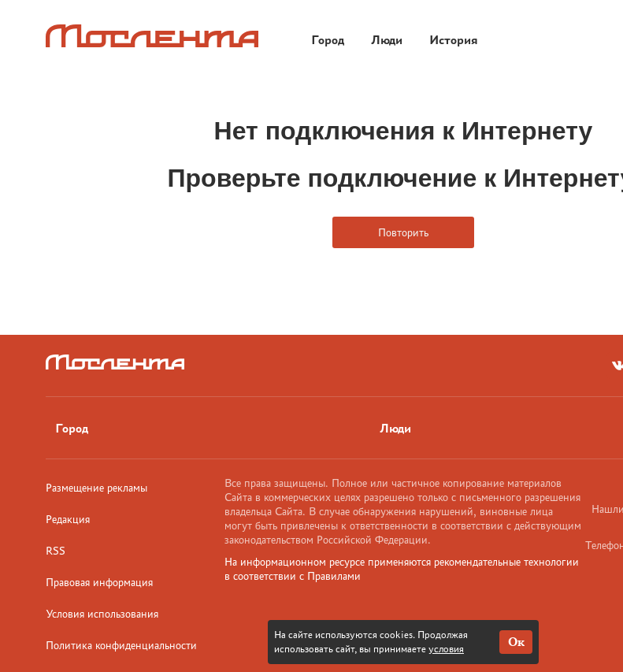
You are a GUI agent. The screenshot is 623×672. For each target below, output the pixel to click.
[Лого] (152, 36)
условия (446, 649)
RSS (56, 551)
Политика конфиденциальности (121, 645)
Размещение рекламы (96, 488)
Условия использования (102, 614)
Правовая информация (99, 582)
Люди (395, 428)
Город (72, 428)
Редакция (68, 519)
